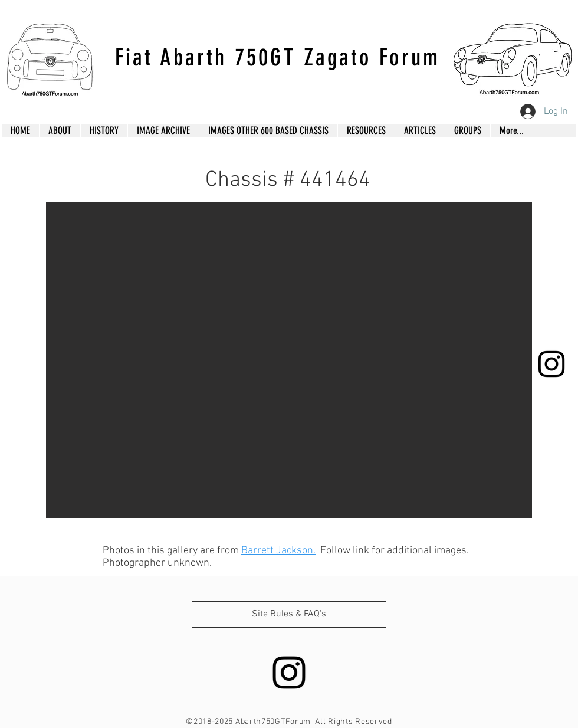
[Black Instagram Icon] (551, 364)
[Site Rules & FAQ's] (289, 614)
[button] (289, 360)
